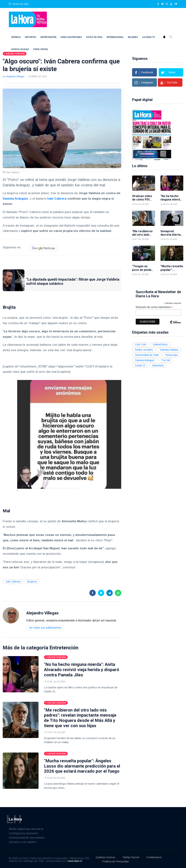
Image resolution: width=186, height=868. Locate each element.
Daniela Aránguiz (15, 199)
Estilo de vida (94, 37)
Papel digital (41, 49)
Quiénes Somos (105, 857)
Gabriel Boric (160, 344)
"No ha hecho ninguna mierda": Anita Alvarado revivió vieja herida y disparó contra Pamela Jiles (82, 670)
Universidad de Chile (147, 355)
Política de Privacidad (115, 861)
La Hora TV (149, 37)
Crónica (16, 37)
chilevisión (158, 365)
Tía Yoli (166, 360)
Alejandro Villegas (15, 77)
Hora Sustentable (71, 37)
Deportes (31, 37)
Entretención (48, 37)
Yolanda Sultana (169, 350)
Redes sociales (144, 350)
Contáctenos (154, 857)
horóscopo (172, 355)
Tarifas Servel (131, 857)
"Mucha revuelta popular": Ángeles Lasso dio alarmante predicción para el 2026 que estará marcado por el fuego (82, 766)
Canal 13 (140, 365)
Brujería (32, 582)
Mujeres (133, 37)
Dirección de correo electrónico (154, 307)
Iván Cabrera (57, 199)
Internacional (115, 37)
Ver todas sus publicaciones (45, 628)
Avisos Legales (20, 49)
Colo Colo (141, 344)
